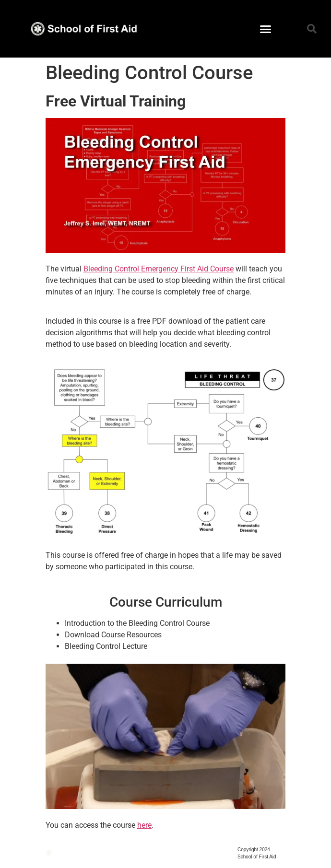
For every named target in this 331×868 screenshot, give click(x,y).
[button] (266, 29)
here (144, 825)
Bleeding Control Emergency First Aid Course (159, 269)
